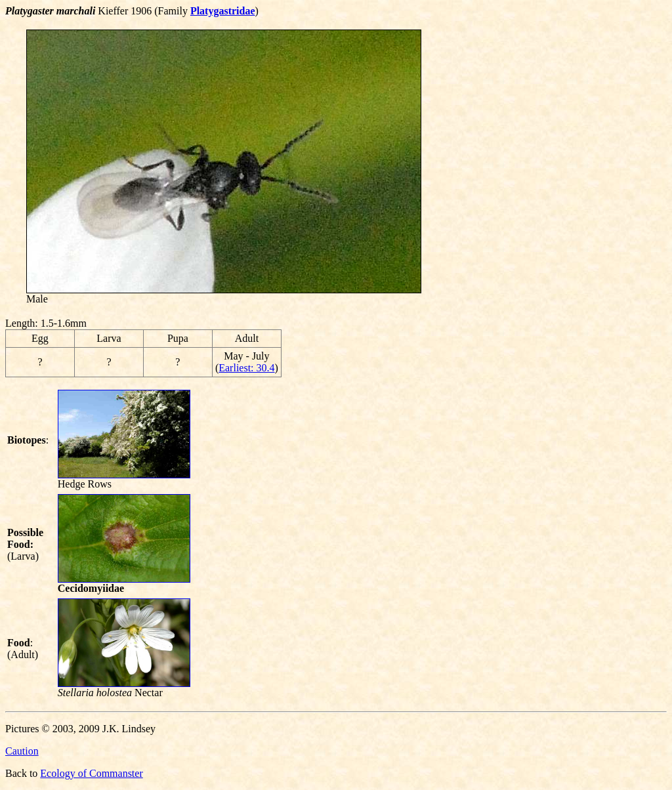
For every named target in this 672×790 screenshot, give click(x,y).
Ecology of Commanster (91, 773)
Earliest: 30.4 (246, 368)
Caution (22, 751)
